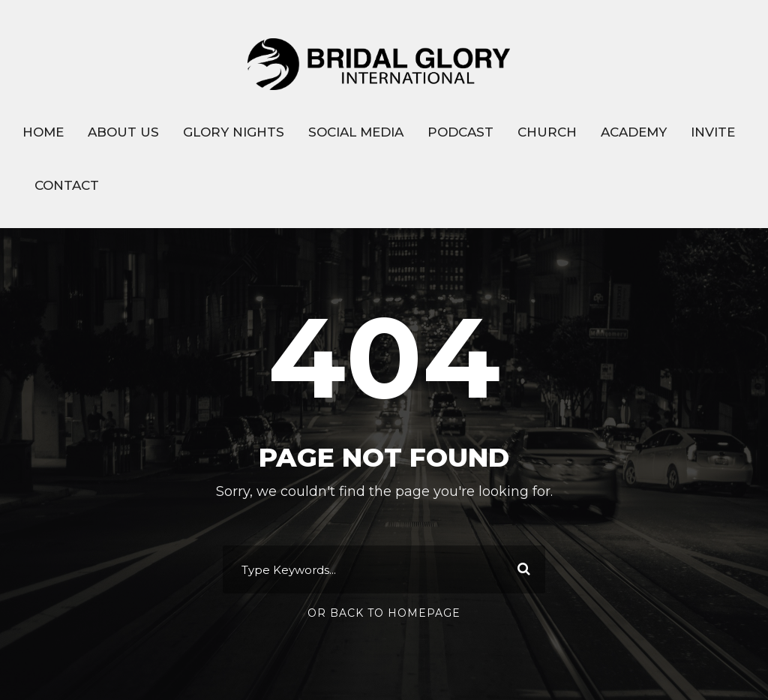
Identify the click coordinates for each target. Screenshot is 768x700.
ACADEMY (634, 132)
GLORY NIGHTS (234, 132)
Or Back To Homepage (384, 613)
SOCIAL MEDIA (356, 132)
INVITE (713, 132)
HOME (43, 132)
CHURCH (547, 132)
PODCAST (460, 132)
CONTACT (67, 185)
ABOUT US (123, 132)
